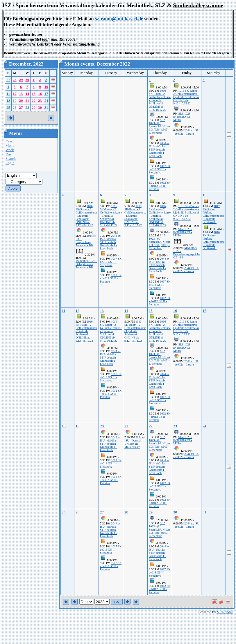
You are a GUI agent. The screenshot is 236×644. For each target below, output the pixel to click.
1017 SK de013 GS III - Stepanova (160, 169)
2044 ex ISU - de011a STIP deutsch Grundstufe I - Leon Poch (159, 150)
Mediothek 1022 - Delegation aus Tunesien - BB (86, 264)
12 (15, 94)
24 (46, 101)
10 (46, 87)
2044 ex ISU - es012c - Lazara (186, 132)
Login (10, 163)
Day (9, 154)
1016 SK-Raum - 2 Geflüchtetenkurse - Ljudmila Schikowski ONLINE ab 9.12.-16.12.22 (160, 100)
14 (27, 94)
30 (27, 80)
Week (10, 150)
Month (10, 146)
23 (40, 101)
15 (34, 94)
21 (27, 101)
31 (46, 108)
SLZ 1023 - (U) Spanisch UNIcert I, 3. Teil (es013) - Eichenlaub (160, 126)
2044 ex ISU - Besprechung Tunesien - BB (86, 240)
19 (15, 101)
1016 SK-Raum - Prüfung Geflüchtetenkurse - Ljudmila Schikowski (213, 240)
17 (46, 94)
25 (8, 108)
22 (34, 101)
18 (8, 101)
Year (9, 141)
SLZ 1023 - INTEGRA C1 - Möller (183, 117)
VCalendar (225, 612)
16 (40, 94)
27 (8, 80)
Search (11, 159)
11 (8, 94)
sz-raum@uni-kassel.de (119, 19)
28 (15, 80)
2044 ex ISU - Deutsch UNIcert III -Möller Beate (135, 442)
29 (21, 80)
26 (15, 108)
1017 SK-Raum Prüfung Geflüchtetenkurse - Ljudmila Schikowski (213, 214)
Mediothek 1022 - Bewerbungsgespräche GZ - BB (187, 253)
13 (21, 94)
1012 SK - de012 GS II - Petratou (160, 186)
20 (21, 101)
